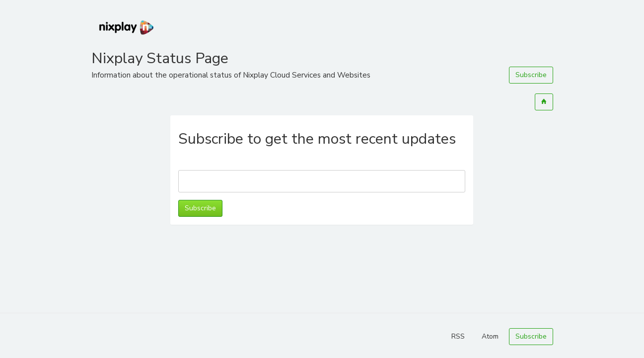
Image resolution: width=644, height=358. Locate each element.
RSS (458, 336)
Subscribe (531, 75)
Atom (490, 336)
